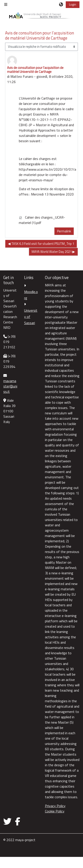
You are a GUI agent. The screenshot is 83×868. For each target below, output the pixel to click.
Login (73, 4)
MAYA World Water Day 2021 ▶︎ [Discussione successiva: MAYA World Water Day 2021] (53, 252)
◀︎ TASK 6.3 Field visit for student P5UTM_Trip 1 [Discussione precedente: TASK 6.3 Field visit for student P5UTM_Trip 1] (41, 244)
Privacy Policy (55, 806)
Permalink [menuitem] (64, 231)
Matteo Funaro (22, 76)
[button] (61, 4)
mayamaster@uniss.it (10, 386)
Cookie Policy (55, 811)
